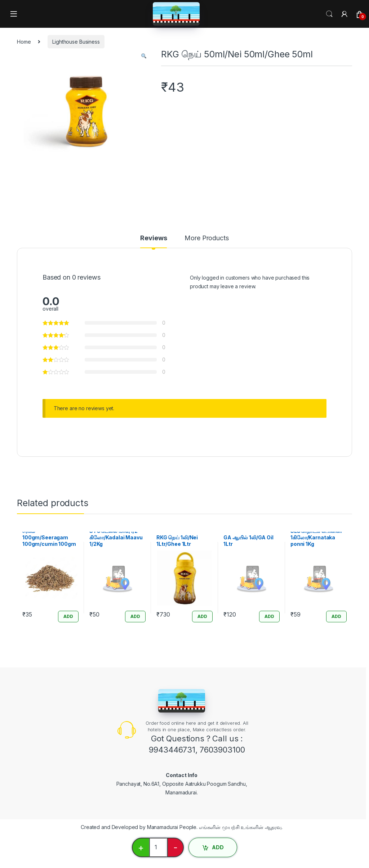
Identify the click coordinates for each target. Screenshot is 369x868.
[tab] (154, 241)
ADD (218, 847)
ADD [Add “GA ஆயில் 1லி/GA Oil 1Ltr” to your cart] (269, 616)
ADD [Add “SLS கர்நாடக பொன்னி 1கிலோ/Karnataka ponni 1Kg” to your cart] (336, 616)
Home (24, 42)
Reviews (154, 238)
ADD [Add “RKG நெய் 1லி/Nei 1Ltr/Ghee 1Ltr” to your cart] (202, 616)
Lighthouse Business (76, 42)
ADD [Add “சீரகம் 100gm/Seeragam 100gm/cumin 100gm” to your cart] (68, 616)
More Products (206, 238)
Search (329, 14)
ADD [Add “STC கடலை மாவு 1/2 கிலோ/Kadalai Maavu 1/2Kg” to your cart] (135, 616)
